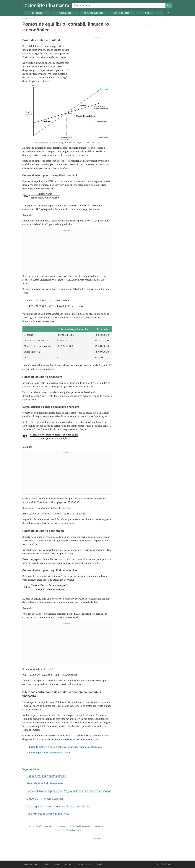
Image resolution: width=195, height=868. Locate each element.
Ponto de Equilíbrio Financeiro (45, 783)
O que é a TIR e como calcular (45, 799)
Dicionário (46, 5)
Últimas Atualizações (31, 864)
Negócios (150, 13)
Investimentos (122, 13)
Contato (57, 864)
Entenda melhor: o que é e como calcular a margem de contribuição (65, 747)
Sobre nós (68, 864)
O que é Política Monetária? (42, 826)
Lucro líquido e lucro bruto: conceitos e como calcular (58, 806)
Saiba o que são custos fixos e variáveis (50, 753)
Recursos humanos (93, 13)
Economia (37, 13)
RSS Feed (101, 864)
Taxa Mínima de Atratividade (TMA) (48, 814)
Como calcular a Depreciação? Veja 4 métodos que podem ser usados (69, 791)
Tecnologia (65, 13)
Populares (46, 864)
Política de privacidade (85, 864)
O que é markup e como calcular (46, 776)
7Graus (169, 864)
